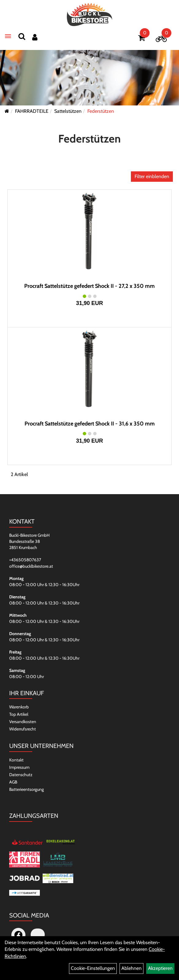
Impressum (19, 767)
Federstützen (101, 111)
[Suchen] (22, 36)
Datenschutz (21, 775)
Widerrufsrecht (23, 729)
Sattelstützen (68, 111)
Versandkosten (23, 722)
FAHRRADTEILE (32, 111)
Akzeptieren (160, 968)
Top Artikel (19, 714)
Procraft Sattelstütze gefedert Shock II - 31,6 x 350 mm (90, 424)
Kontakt (16, 760)
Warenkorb (19, 707)
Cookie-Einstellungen (93, 968)
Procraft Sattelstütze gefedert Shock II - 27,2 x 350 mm (89, 286)
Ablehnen (131, 968)
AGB (13, 782)
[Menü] (8, 36)
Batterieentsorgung (27, 789)
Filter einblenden (152, 176)
